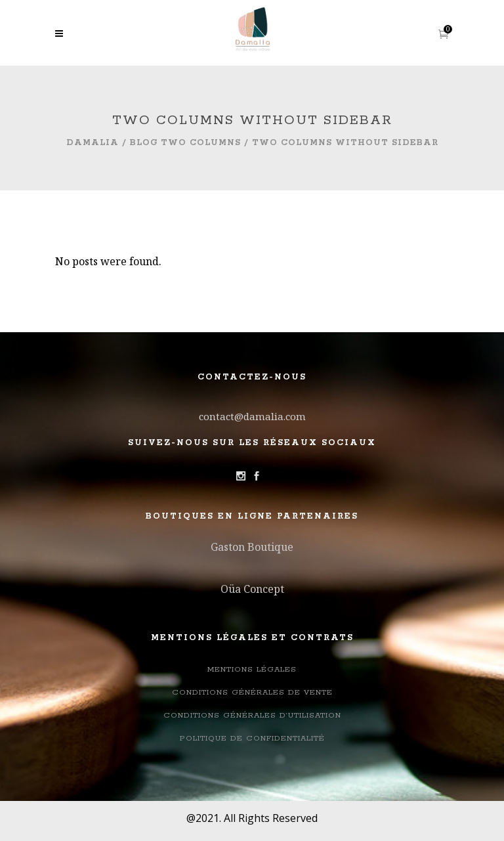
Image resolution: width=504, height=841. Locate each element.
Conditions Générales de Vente (252, 692)
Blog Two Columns (185, 143)
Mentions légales (252, 669)
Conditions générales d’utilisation (252, 715)
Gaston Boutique (252, 547)
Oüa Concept (252, 589)
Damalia (93, 143)
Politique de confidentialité (252, 738)
